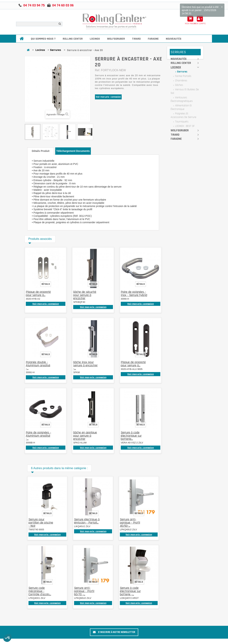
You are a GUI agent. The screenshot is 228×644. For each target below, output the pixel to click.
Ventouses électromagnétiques (182, 99)
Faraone (153, 39)
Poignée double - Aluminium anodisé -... (38, 365)
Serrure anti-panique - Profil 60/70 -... (84, 591)
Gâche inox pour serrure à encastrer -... (85, 365)
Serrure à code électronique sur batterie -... (130, 591)
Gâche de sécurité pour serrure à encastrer (85, 295)
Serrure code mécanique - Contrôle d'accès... (40, 591)
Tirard (136, 39)
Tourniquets (181, 122)
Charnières (181, 81)
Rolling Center (73, 39)
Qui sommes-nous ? (43, 39)
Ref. (98, 70)
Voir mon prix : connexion (108, 97)
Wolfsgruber (116, 39)
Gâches (179, 85)
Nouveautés (174, 39)
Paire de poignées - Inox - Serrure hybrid (134, 293)
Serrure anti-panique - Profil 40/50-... (130, 523)
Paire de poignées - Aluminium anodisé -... (38, 436)
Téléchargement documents (73, 151)
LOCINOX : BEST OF (185, 126)
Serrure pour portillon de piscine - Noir (41, 523)
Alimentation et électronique (181, 107)
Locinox (95, 39)
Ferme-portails (183, 76)
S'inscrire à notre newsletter (114, 632)
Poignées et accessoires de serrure (183, 115)
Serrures (56, 50)
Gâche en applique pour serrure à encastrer (85, 436)
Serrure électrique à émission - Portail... (87, 521)
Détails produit (41, 151)
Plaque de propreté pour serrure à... (38, 293)
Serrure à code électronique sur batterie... (131, 436)
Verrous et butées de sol (185, 91)
